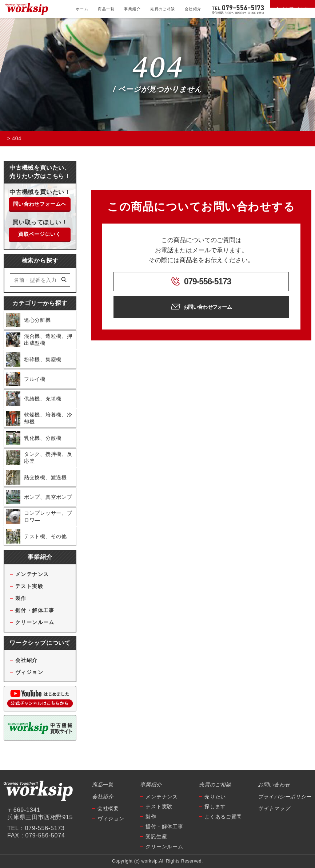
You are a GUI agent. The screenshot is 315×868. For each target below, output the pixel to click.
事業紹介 (132, 9)
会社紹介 (193, 9)
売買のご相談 (163, 9)
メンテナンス (32, 574)
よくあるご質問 (223, 817)
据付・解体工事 (35, 610)
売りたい (215, 797)
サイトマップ (274, 808)
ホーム (82, 9)
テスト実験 (29, 586)
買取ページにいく (40, 234)
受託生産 (156, 836)
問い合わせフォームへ (40, 204)
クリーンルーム (35, 622)
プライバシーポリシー (285, 797)
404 (157, 68)
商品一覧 (106, 9)
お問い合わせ (274, 785)
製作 (21, 598)
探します (215, 806)
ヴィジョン (29, 672)
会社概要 (108, 808)
